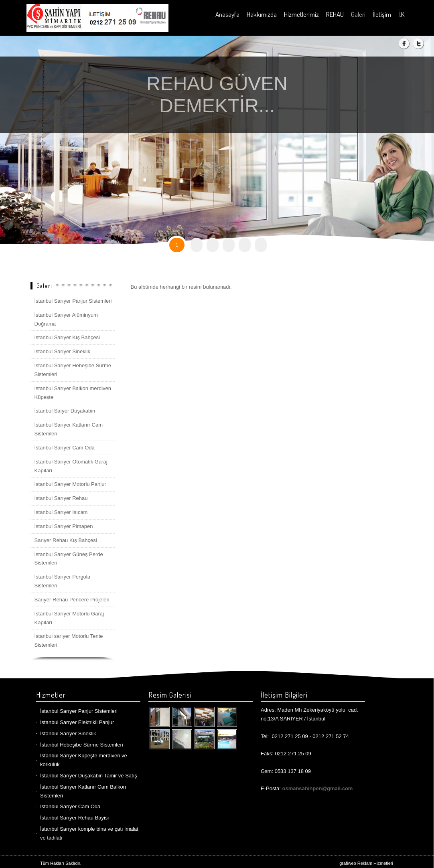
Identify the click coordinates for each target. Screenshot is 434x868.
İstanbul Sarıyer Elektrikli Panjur (77, 722)
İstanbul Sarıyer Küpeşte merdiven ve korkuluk (84, 760)
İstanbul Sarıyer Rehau (61, 498)
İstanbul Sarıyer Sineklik (62, 351)
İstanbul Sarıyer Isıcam (61, 512)
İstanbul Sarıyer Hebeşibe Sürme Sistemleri (73, 370)
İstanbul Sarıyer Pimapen (64, 526)
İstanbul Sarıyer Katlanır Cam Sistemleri (69, 429)
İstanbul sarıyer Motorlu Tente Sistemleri (69, 640)
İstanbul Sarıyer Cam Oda (65, 448)
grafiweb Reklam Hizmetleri (366, 863)
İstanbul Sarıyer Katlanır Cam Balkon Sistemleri (83, 791)
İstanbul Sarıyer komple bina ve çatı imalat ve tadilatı (89, 833)
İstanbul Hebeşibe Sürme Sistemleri (82, 745)
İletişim (382, 14)
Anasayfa (227, 14)
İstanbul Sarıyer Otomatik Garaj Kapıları (71, 466)
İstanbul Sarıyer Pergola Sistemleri (62, 581)
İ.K (401, 14)
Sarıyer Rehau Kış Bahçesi (66, 540)
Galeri (358, 14)
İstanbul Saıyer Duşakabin (65, 411)
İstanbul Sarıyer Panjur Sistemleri (73, 301)
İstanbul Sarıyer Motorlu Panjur (70, 484)
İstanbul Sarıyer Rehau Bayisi (74, 818)
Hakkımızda (262, 14)
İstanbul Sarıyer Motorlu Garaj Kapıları (69, 618)
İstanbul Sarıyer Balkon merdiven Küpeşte (73, 393)
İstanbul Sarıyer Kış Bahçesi (67, 337)
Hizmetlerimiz (301, 14)
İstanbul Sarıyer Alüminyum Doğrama (66, 319)
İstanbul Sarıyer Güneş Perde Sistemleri (69, 559)
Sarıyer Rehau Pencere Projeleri (72, 600)
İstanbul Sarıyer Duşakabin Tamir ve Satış (89, 776)
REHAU (335, 14)
